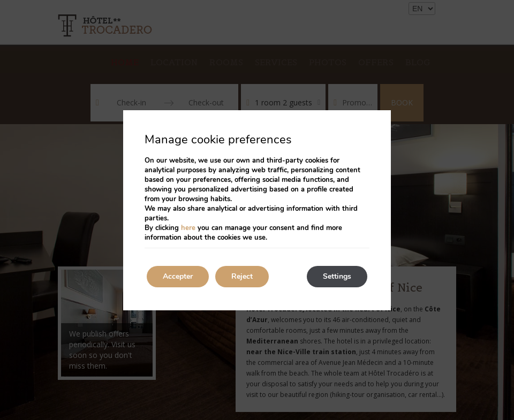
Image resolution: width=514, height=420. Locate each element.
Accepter (178, 276)
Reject (242, 276)
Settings (337, 276)
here (188, 228)
